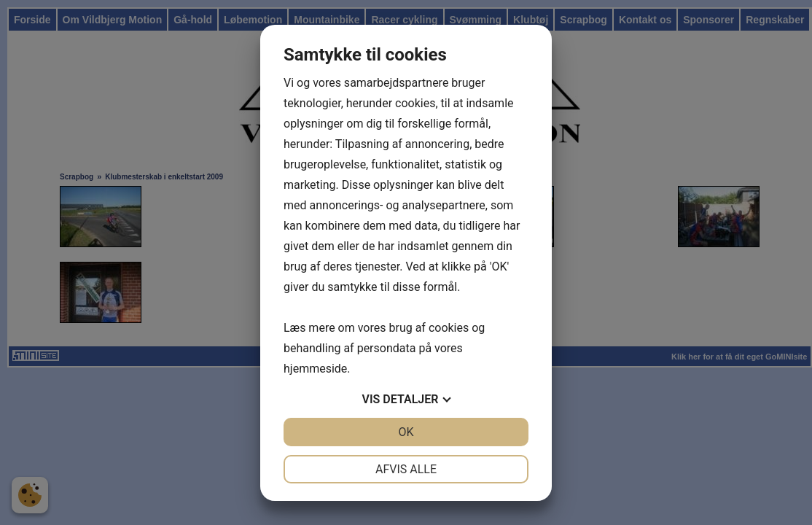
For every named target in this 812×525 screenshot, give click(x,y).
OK (406, 432)
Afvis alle (406, 469)
